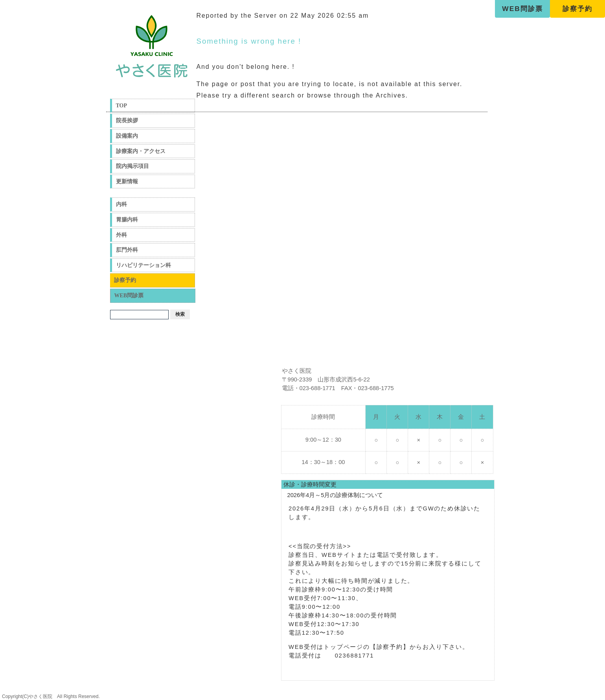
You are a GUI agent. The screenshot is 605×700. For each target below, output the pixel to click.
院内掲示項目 (132, 166)
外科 (121, 235)
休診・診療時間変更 (310, 484)
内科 (121, 204)
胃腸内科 (127, 220)
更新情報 (127, 181)
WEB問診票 (522, 9)
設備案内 (127, 136)
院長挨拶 (127, 121)
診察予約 (577, 9)
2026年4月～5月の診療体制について (335, 495)
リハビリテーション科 (143, 265)
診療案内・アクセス (141, 151)
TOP (122, 106)
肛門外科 (127, 250)
